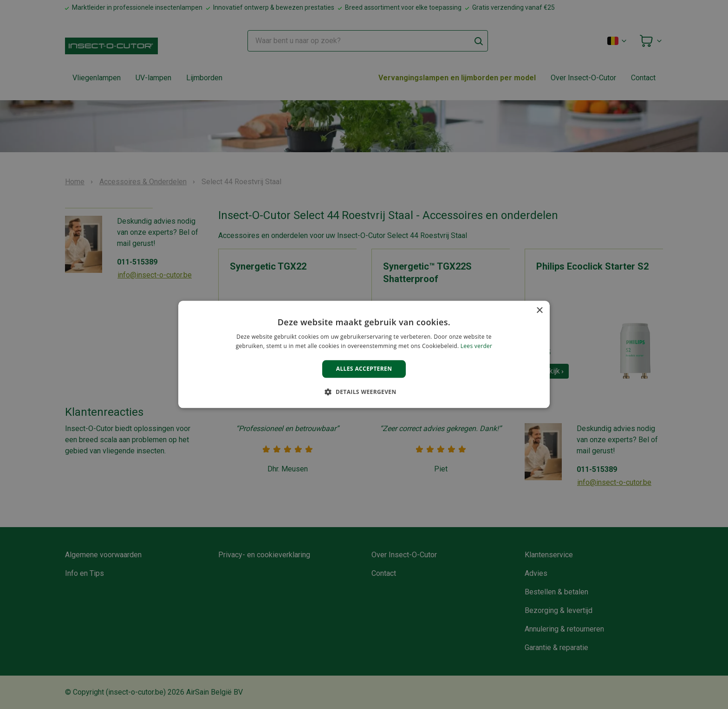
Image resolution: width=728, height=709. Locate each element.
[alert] (364, 354)
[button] (364, 392)
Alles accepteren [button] (364, 369)
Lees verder (477, 346)
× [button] (539, 311)
